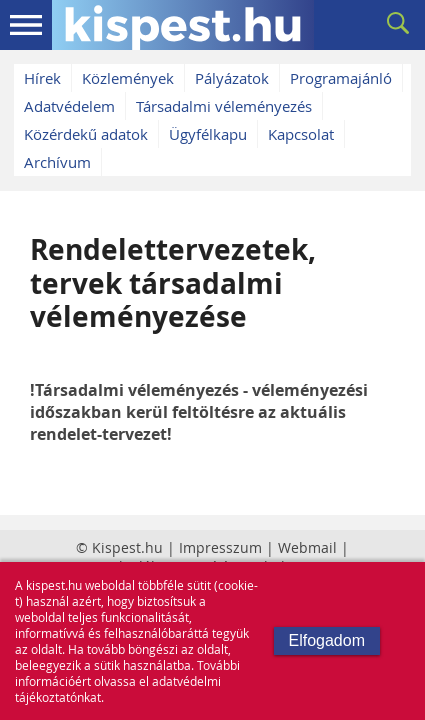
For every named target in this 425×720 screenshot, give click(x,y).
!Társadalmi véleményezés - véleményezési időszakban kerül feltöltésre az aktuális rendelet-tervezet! (199, 412)
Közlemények (128, 78)
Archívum (57, 162)
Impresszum (220, 547)
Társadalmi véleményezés (224, 106)
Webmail (307, 547)
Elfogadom (327, 640)
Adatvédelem (69, 106)
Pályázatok (232, 78)
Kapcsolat (301, 134)
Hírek (42, 78)
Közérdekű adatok (86, 134)
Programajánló (341, 78)
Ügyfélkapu (208, 134)
